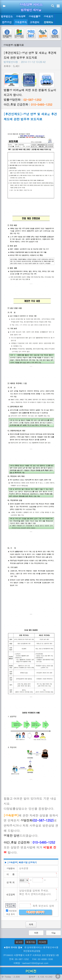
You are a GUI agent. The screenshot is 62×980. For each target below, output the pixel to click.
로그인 (19, 942)
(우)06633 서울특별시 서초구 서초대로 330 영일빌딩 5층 (31, 955)
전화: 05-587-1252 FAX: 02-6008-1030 (31, 959)
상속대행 (21, 16)
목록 (31, 924)
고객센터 (35, 22)
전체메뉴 (48, 22)
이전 (36, 933)
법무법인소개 (7, 17)
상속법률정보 (35, 17)
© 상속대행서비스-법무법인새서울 (41, 947)
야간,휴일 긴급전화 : (28, 104)
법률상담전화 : (22, 100)
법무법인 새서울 (31, 10)
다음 (54, 933)
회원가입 (31, 942)
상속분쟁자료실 (21, 23)
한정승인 (7, 22)
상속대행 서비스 (31, 5)
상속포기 (48, 16)
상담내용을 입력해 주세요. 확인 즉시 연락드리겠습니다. (38, 895)
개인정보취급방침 (32, 951)
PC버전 (42, 942)
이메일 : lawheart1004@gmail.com (31, 963)
